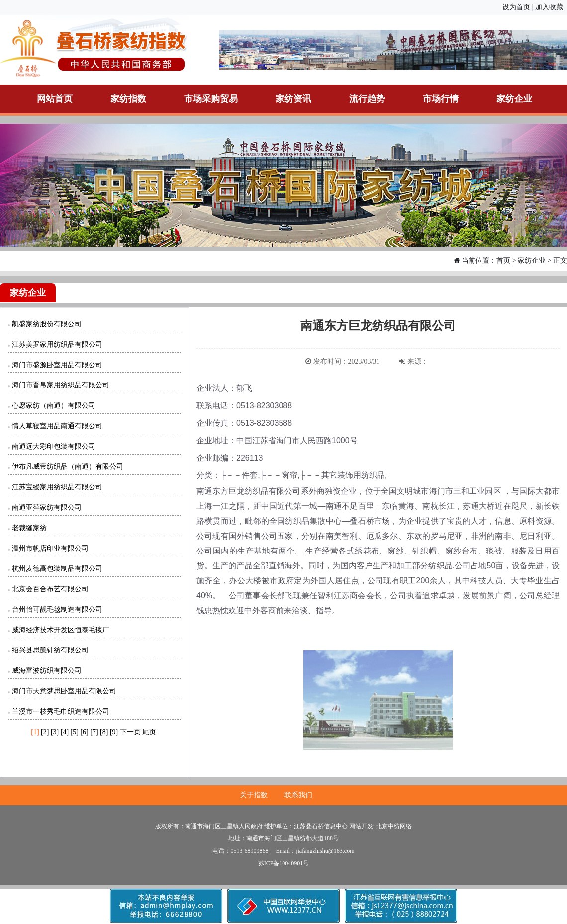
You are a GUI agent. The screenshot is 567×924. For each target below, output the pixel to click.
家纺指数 (128, 99)
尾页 (149, 732)
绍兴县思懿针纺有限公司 (50, 650)
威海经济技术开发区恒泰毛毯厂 (61, 630)
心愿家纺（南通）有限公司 (54, 406)
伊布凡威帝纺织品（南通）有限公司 (68, 467)
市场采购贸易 (211, 99)
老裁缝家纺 (29, 528)
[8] (104, 732)
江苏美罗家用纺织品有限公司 (57, 344)
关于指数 (254, 795)
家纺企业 (514, 99)
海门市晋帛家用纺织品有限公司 (61, 385)
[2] (45, 732)
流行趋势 (367, 99)
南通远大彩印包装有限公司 (54, 446)
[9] (114, 732)
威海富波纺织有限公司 (47, 671)
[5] (75, 732)
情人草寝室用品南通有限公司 (57, 426)
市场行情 (441, 99)
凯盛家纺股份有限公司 (47, 324)
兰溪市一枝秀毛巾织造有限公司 (61, 711)
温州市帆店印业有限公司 (50, 548)
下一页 (130, 732)
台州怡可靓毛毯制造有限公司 (57, 609)
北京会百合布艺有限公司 (50, 589)
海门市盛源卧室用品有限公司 (57, 365)
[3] (55, 732)
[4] (65, 732)
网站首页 (55, 99)
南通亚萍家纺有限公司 (47, 508)
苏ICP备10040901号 (284, 863)
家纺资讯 (293, 99)
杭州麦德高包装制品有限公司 (57, 569)
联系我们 (298, 795)
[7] (94, 732)
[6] (84, 732)
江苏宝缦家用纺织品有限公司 (57, 487)
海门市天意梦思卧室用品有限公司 (64, 691)
